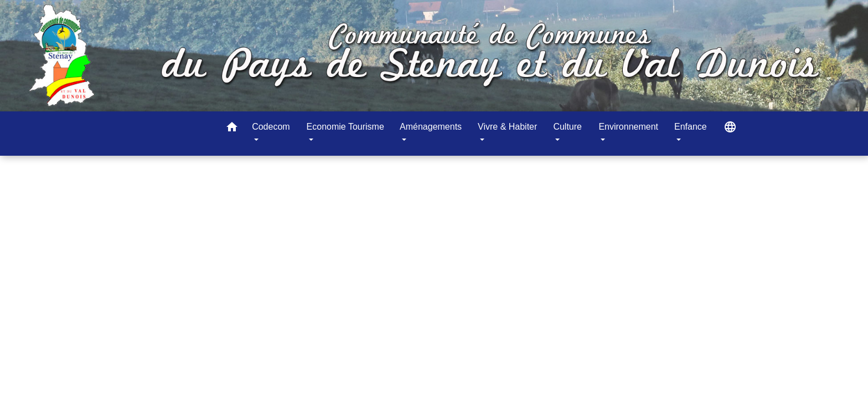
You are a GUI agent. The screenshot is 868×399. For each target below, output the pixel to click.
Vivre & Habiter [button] (507, 127)
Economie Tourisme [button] (345, 127)
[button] (232, 129)
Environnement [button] (628, 127)
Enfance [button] (691, 127)
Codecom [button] (271, 127)
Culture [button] (567, 127)
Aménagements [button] (431, 127)
